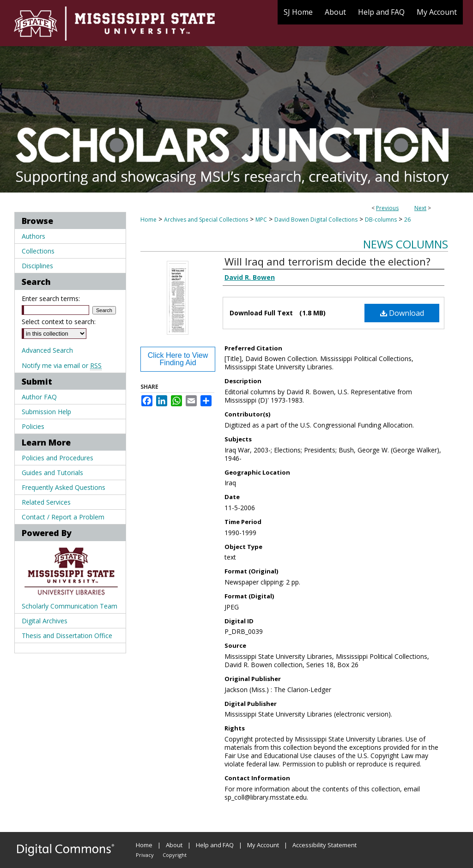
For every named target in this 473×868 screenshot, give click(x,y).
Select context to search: (59, 322)
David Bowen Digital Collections (316, 220)
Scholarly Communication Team (70, 606)
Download (402, 313)
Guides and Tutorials (52, 473)
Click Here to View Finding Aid (178, 359)
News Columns (406, 244)
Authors (33, 236)
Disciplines (37, 266)
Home (149, 220)
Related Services (46, 502)
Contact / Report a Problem (63, 517)
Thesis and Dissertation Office (67, 636)
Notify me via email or (62, 365)
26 (407, 220)
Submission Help (46, 412)
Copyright (175, 855)
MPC (261, 220)
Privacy (145, 855)
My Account (263, 845)
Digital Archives (45, 621)
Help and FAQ (215, 845)
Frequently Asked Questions (64, 487)
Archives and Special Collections (206, 220)
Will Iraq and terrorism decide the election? (327, 261)
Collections (38, 251)
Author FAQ (39, 397)
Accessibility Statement (324, 845)
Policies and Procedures (58, 458)
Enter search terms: (51, 298)
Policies (33, 426)
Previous (387, 208)
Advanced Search (47, 350)
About (174, 845)
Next (420, 208)
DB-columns (381, 220)
